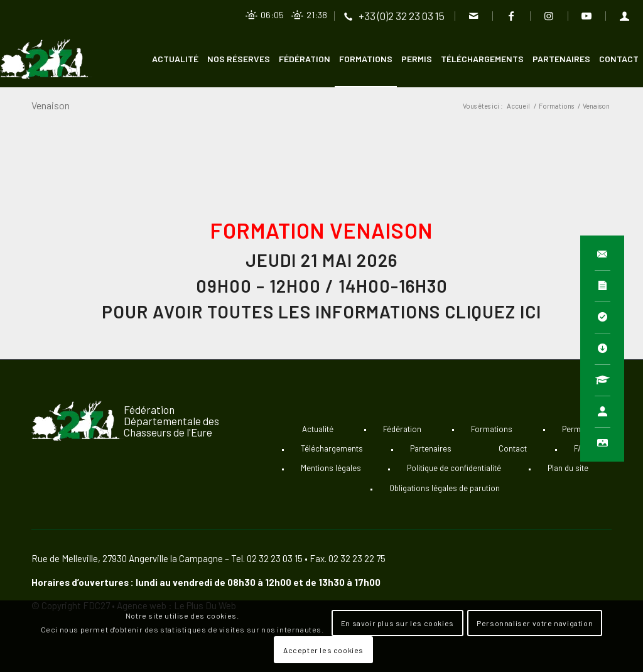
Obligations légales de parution (445, 488)
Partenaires (431, 448)
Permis (575, 429)
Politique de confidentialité (454, 468)
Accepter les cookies (323, 650)
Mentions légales (331, 468)
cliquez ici (493, 312)
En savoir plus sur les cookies (397, 623)
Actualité (318, 429)
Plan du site (568, 468)
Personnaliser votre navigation (535, 623)
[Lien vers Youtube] (586, 16)
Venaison (51, 105)
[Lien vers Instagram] (548, 16)
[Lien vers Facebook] (511, 16)
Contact (513, 448)
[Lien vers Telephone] (394, 16)
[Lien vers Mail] (473, 16)
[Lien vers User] (624, 16)
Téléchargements (332, 448)
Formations (492, 429)
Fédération (402, 429)
